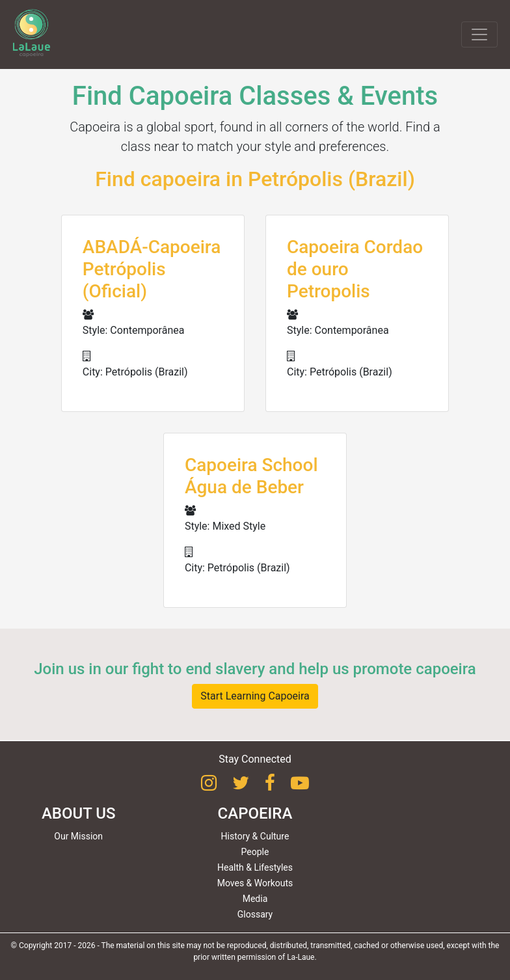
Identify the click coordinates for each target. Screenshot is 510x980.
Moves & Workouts (255, 883)
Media (255, 899)
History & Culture (255, 836)
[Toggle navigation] (479, 34)
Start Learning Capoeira (255, 696)
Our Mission (78, 836)
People (255, 852)
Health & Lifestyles (255, 867)
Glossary (255, 914)
